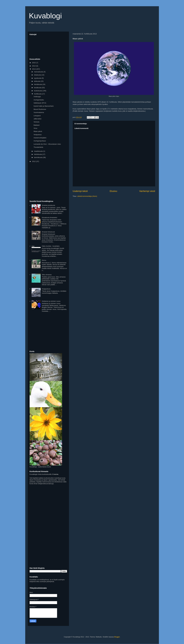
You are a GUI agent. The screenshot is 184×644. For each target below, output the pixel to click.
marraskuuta (39, 72)
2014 (34, 66)
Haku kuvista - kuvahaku (51, 246)
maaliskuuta (39, 151)
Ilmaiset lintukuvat (48, 232)
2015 (34, 63)
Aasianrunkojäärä (40, 138)
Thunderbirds (38, 147)
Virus (35, 128)
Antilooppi (37, 97)
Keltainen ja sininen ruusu (51, 301)
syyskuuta (38, 78)
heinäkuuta (38, 84)
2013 (34, 69)
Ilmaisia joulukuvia (48, 205)
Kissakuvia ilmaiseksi (49, 218)
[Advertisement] (48, 182)
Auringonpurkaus (40, 141)
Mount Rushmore (40, 109)
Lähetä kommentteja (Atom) (87, 196)
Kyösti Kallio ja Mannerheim (44, 106)
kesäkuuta (38, 88)
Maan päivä (38, 131)
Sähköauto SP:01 (40, 103)
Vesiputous (38, 135)
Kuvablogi (45, 16)
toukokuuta (38, 91)
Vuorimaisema (39, 112)
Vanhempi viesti (147, 191)
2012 (34, 161)
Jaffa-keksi (37, 119)
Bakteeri (37, 125)
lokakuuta (38, 75)
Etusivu (113, 191)
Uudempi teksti (80, 191)
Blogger (117, 637)
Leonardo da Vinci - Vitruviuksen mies (47, 144)
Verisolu (36, 122)
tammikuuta (38, 157)
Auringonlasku (39, 100)
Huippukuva (46, 289)
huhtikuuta (38, 94)
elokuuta (37, 81)
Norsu (44, 260)
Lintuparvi (37, 116)
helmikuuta (38, 154)
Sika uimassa (47, 275)
